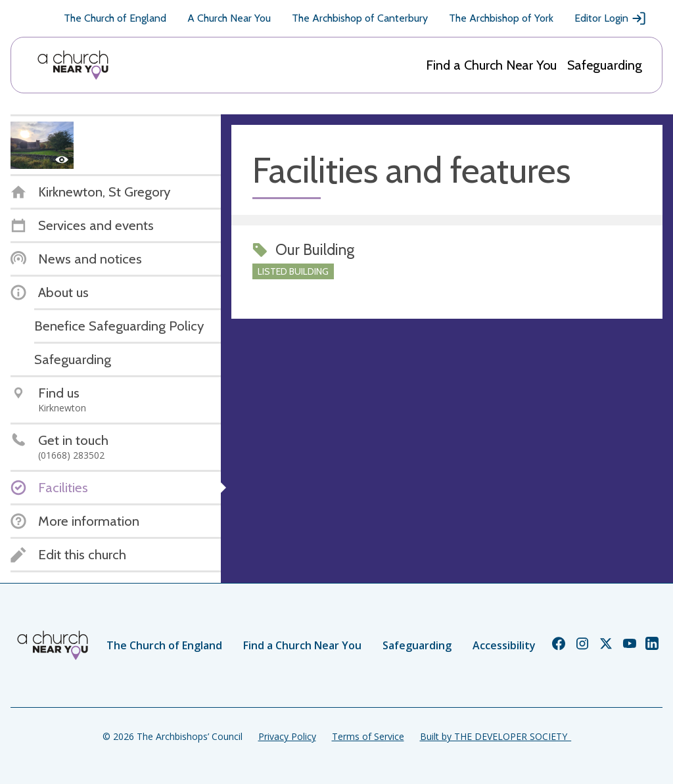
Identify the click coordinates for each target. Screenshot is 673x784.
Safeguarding (605, 65)
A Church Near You (229, 18)
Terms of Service (368, 736)
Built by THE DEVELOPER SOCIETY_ (496, 736)
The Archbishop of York (501, 18)
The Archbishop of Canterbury (360, 18)
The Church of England (115, 18)
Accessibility (504, 645)
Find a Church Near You (491, 65)
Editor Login (611, 18)
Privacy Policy (287, 736)
